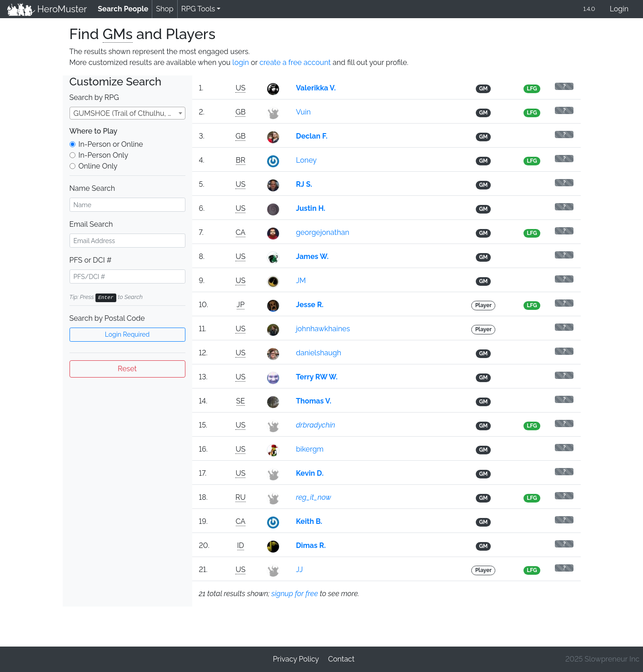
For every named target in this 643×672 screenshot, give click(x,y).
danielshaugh (319, 353)
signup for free (295, 594)
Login (619, 9)
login (241, 62)
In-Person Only (104, 155)
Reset (127, 369)
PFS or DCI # (91, 260)
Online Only (98, 166)
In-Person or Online (111, 144)
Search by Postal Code (107, 318)
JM (301, 281)
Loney (306, 160)
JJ (299, 570)
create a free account (295, 62)
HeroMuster (47, 9)
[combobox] (127, 113)
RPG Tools (198, 9)
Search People (125, 8)
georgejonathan (322, 232)
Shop (164, 9)
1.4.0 (589, 9)
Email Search (91, 224)
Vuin (303, 112)
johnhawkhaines (323, 329)
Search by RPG (94, 97)
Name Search (92, 188)
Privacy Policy (296, 659)
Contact (341, 659)
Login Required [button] (127, 334)
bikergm (310, 449)
